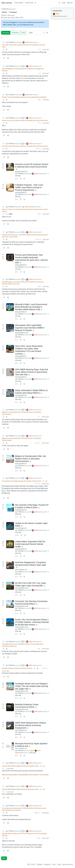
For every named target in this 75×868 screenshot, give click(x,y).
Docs (54, 864)
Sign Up (70, 3)
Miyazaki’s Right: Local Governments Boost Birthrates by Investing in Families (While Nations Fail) (23, 283)
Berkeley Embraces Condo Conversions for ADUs (17, 668)
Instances (47, 864)
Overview (6, 33)
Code (59, 864)
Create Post (29, 3)
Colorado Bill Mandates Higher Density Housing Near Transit (20, 766)
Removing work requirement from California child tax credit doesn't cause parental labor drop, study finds (24, 809)
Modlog (40, 864)
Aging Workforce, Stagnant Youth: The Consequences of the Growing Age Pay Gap (24, 835)
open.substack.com (21, 570)
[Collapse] (4, 42)
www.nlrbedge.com (21, 528)
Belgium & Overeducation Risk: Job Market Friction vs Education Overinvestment (22, 413)
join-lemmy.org (68, 864)
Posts (23, 33)
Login (64, 3)
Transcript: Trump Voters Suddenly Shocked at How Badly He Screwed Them (23, 46)
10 (17, 535)
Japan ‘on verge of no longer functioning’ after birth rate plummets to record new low (25, 210)
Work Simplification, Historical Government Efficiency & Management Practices (23, 70)
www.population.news (22, 333)
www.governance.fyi (21, 171)
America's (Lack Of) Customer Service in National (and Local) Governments (25, 120)
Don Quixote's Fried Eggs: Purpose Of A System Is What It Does (21, 481)
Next (4, 858)
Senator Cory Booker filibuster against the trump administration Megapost (24, 97)
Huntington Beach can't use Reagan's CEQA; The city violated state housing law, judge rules (22, 645)
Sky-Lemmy (7, 3)
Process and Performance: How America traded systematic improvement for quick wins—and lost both (25, 236)
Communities (19, 3)
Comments (15, 33)
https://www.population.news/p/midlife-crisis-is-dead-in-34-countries (25, 775)
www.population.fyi (21, 192)
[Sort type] (37, 33)
